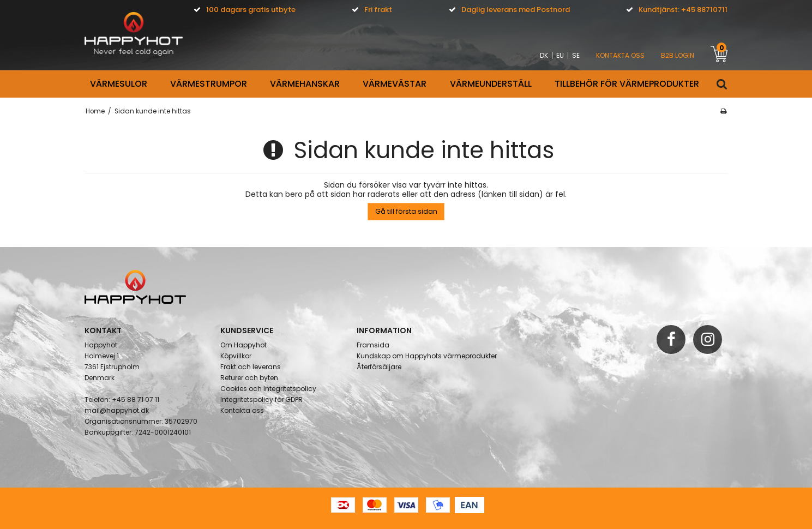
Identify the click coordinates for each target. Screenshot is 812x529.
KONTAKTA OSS (620, 55)
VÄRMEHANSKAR (305, 84)
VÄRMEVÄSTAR (395, 84)
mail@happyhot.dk (117, 410)
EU (560, 55)
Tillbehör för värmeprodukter (627, 84)
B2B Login (678, 55)
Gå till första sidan (406, 211)
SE (576, 55)
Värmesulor (119, 84)
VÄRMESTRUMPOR (209, 84)
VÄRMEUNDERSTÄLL (491, 84)
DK (544, 55)
